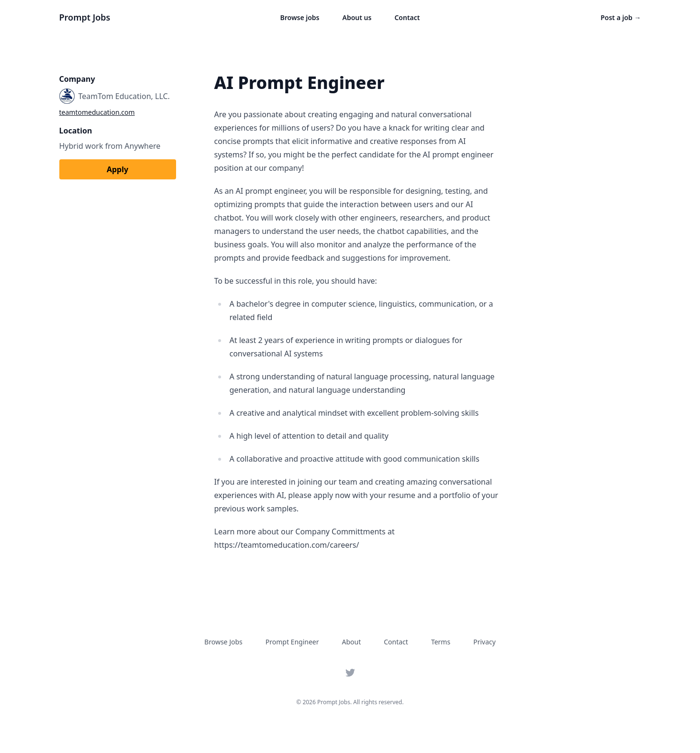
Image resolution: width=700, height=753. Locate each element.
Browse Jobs (223, 642)
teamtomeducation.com (97, 112)
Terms (441, 642)
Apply (117, 169)
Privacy (484, 642)
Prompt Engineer (292, 642)
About (352, 642)
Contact (407, 17)
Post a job (621, 17)
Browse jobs (300, 17)
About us (357, 17)
